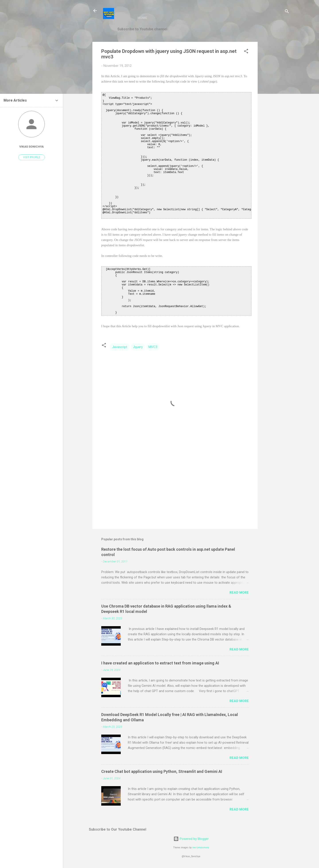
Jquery (138, 347)
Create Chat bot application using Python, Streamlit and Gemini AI (162, 771)
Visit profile (32, 157)
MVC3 (153, 347)
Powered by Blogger (191, 839)
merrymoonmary (201, 848)
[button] (246, 52)
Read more (239, 593)
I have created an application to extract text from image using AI (160, 663)
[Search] (287, 12)
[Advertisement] (275, 108)
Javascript (120, 347)
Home (142, 18)
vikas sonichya (31, 146)
